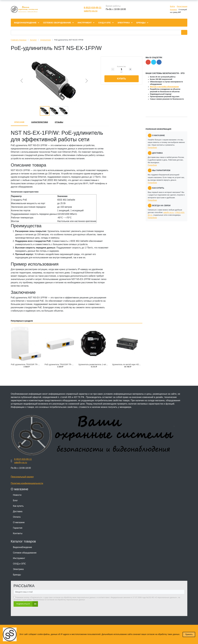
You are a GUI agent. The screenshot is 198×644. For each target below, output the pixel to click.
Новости (17, 495)
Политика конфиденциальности (27, 483)
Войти (172, 6)
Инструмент (19, 558)
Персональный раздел (22, 477)
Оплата (17, 517)
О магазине (19, 522)
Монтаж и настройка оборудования (164, 87)
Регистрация (182, 6)
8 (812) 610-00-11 (93, 8)
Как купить (18, 506)
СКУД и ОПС (20, 564)
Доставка (18, 511)
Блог (15, 500)
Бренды (17, 575)
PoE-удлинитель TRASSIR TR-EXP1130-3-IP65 (32, 364)
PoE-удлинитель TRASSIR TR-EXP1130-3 (63, 364)
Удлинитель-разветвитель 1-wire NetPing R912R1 (100, 364)
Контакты (18, 533)
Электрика (18, 569)
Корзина (173, 10)
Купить (121, 79)
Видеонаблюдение (23, 547)
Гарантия (18, 528)
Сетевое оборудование (25, 553)
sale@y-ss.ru (91, 11)
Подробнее (152, 148)
